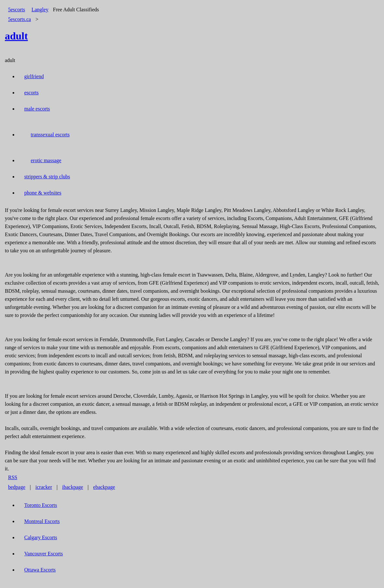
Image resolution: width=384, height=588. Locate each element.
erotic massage (46, 160)
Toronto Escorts (41, 505)
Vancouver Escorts (44, 554)
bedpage (17, 487)
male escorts (37, 109)
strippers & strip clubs (47, 177)
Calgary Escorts (41, 537)
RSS (13, 477)
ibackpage (73, 487)
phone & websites (43, 193)
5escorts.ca (20, 19)
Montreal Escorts (42, 521)
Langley (40, 10)
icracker (44, 487)
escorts (31, 93)
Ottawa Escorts (40, 570)
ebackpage (104, 487)
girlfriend (34, 76)
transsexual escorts (50, 135)
